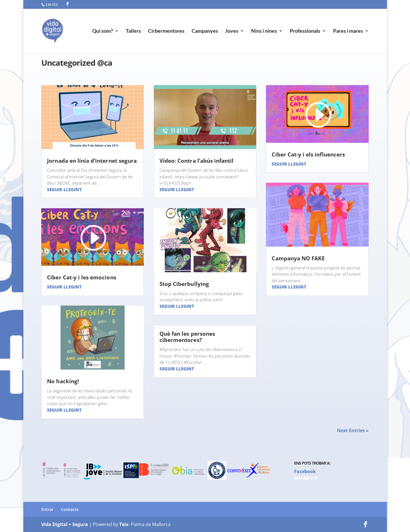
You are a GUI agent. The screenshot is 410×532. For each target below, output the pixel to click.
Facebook (305, 471)
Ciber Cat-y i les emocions (81, 277)
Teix (124, 524)
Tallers (133, 32)
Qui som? (103, 32)
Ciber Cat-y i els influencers (308, 154)
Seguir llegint (64, 189)
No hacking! (63, 381)
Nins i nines (264, 32)
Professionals (305, 32)
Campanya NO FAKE (298, 258)
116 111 (52, 4)
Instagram (306, 478)
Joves (232, 32)
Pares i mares (348, 32)
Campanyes (205, 32)
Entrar (47, 509)
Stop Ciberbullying (184, 284)
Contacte (70, 509)
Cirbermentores (166, 32)
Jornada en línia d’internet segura (92, 161)
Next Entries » (353, 430)
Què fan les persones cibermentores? (187, 337)
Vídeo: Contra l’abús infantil (196, 161)
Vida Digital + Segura (65, 524)
